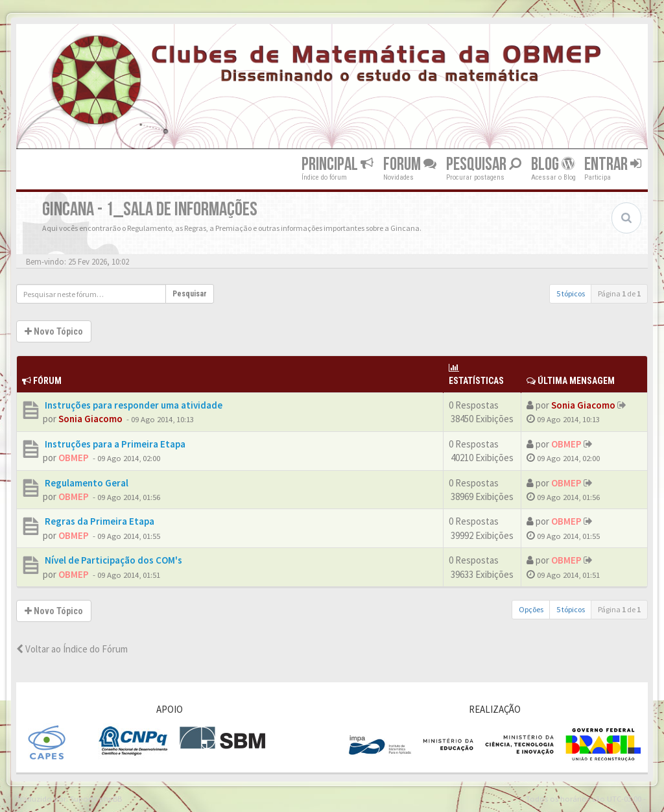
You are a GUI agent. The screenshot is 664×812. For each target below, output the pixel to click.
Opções (531, 609)
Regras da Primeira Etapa (99, 521)
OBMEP (74, 458)
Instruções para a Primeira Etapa (114, 444)
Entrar (613, 164)
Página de (619, 293)
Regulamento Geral (86, 483)
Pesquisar (484, 164)
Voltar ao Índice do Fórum (72, 649)
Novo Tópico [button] (54, 331)
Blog (553, 164)
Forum (410, 164)
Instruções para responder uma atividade (133, 405)
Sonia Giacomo (90, 419)
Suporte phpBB (96, 798)
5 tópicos (571, 293)
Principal (338, 164)
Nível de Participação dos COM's (113, 560)
